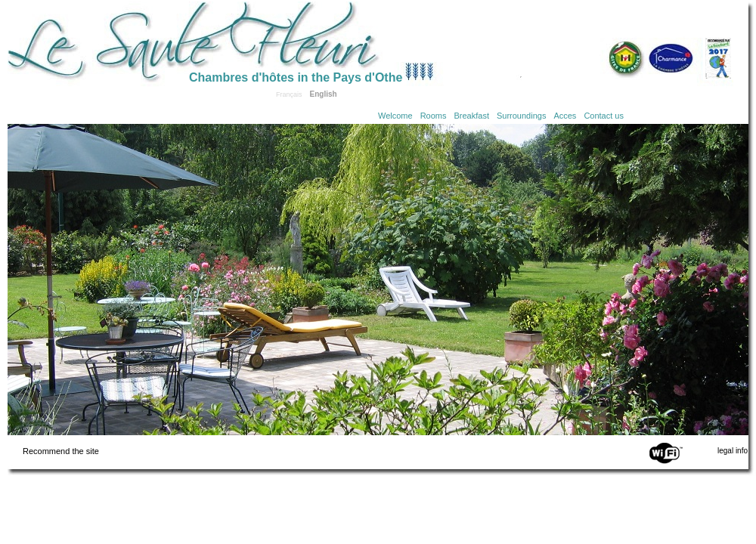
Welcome (395, 116)
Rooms (434, 116)
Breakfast (472, 116)
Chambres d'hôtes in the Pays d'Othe (296, 77)
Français (289, 94)
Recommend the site (61, 451)
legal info (733, 451)
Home (98, 39)
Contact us (604, 116)
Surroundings (521, 116)
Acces (565, 116)
